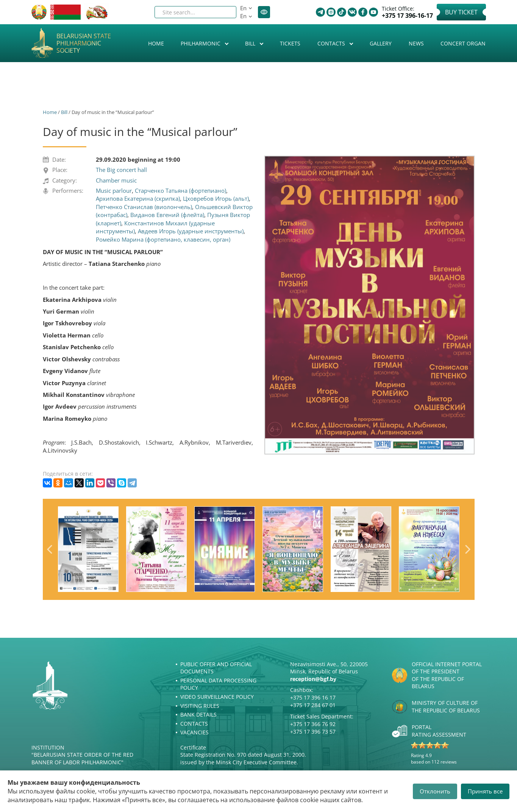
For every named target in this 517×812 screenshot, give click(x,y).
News (416, 43)
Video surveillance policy (217, 697)
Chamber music (116, 180)
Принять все (485, 791)
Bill (251, 43)
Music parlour (114, 191)
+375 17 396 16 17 (313, 697)
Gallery (381, 43)
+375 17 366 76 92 (313, 724)
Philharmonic (201, 43)
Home (156, 43)
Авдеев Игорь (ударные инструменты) (191, 231)
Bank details (198, 714)
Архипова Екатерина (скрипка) (138, 198)
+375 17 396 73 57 (313, 732)
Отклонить (435, 791)
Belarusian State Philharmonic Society (84, 44)
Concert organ (463, 43)
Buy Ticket (461, 12)
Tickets (290, 43)
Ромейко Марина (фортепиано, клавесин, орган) (163, 239)
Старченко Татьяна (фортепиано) (180, 191)
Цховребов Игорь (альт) (216, 198)
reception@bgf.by (313, 679)
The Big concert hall (121, 170)
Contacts (332, 43)
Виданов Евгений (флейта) (167, 215)
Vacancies (194, 732)
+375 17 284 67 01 (313, 705)
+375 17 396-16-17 (407, 16)
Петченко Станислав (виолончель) (144, 207)
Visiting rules (200, 706)
